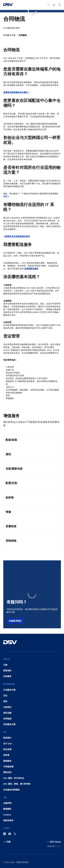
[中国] (7, 842)
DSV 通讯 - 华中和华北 (14, 778)
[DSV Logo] (8, 5)
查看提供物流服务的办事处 (16, 92)
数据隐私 (7, 809)
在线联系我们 (15, 621)
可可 (5, 196)
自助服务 (7, 676)
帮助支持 (7, 772)
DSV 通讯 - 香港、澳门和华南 (17, 784)
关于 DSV (8, 744)
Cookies (7, 815)
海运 (5, 701)
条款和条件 (8, 820)
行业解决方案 (9, 690)
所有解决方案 (9, 35)
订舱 (5, 665)
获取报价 (7, 670)
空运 (5, 696)
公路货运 (7, 707)
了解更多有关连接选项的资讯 (17, 236)
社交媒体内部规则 (11, 790)
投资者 (6, 755)
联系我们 (7, 738)
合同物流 (23, 35)
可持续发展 (8, 767)
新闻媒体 (7, 761)
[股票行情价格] (54, 846)
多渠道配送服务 (31, 269)
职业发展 (7, 749)
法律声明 (7, 803)
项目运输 (7, 713)
